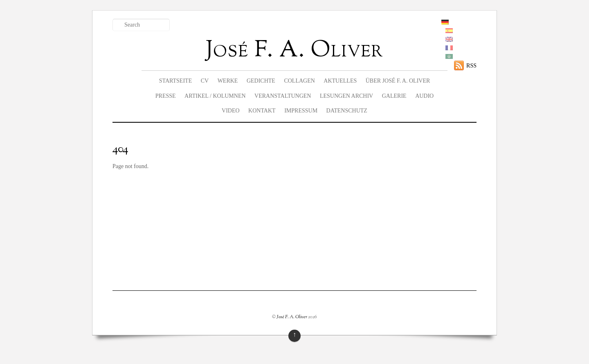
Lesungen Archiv (346, 96)
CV (205, 81)
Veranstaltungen (283, 96)
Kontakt (262, 111)
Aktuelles (340, 81)
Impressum (301, 111)
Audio (424, 96)
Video (231, 111)
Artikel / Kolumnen (215, 96)
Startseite (175, 81)
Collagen (299, 81)
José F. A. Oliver (292, 317)
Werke (228, 81)
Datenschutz (347, 111)
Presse (166, 96)
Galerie (394, 96)
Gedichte (261, 81)
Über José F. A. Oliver (398, 81)
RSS (471, 66)
